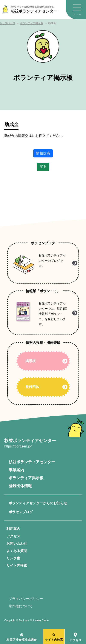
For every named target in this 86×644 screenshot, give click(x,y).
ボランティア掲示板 (32, 23)
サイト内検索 (17, 565)
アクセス (13, 536)
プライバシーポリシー (26, 599)
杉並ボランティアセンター (32, 462)
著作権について (21, 606)
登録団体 (32, 387)
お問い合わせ (17, 543)
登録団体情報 (20, 486)
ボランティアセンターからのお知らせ (38, 503)
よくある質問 (17, 551)
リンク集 (13, 558)
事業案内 (16, 470)
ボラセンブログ (21, 512)
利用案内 (13, 529)
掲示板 (31, 361)
